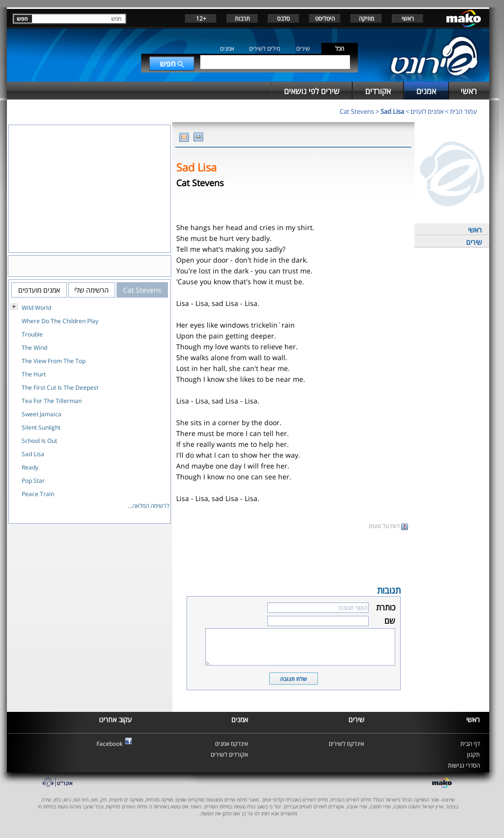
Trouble (32, 334)
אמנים (227, 49)
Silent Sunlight (41, 427)
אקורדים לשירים (229, 754)
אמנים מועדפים (39, 290)
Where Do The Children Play (60, 321)
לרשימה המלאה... (149, 506)
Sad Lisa (392, 111)
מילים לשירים (265, 49)
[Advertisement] (293, 557)
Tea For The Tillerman (52, 401)
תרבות (242, 18)
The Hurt (34, 374)
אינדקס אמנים (232, 744)
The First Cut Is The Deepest (60, 387)
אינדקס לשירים (346, 744)
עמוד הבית (463, 111)
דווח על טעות (388, 526)
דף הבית (470, 744)
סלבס (283, 18)
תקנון (473, 754)
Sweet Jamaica (42, 414)
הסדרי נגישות (464, 765)
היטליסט (325, 18)
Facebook (110, 744)
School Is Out (39, 441)
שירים (303, 49)
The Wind (34, 348)
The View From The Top (54, 361)
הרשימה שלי (92, 290)
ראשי (408, 18)
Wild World (36, 308)
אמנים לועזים (427, 111)
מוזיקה (366, 18)
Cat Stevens (357, 111)
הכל (340, 49)
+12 (201, 18)
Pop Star (33, 481)
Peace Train (38, 494)
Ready (30, 467)
